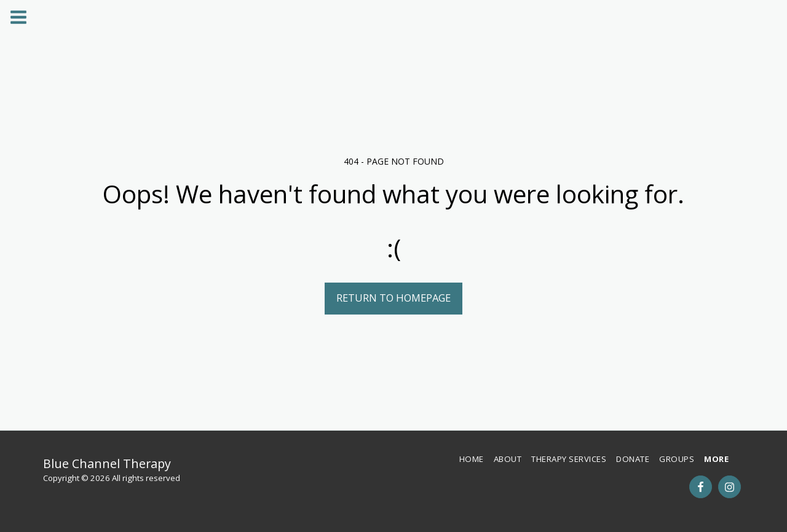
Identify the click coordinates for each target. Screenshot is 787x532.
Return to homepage (393, 298)
